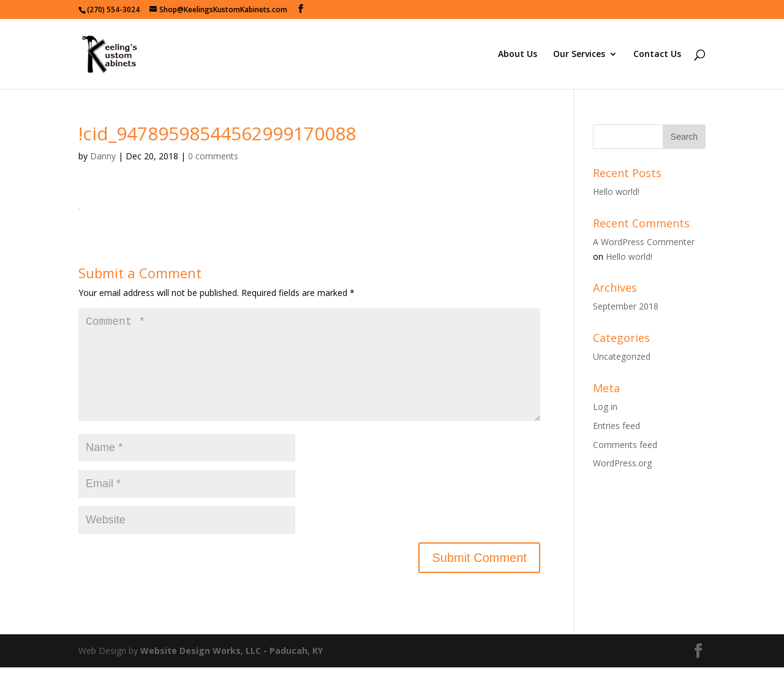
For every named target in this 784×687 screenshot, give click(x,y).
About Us (518, 55)
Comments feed (625, 445)
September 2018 (626, 306)
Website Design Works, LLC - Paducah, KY (232, 670)
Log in (605, 407)
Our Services (579, 55)
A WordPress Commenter (644, 242)
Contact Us (657, 55)
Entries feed (616, 426)
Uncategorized (622, 356)
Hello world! (616, 192)
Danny (103, 156)
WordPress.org (622, 463)
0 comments (213, 156)
